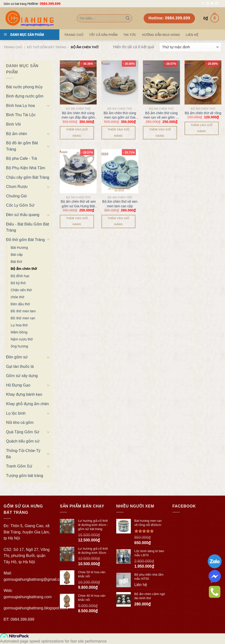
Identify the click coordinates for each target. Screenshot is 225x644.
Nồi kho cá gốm (20, 423)
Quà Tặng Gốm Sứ (23, 432)
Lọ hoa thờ (19, 325)
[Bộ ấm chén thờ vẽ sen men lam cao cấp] (120, 171)
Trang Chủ (74, 35)
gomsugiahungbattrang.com (28, 597)
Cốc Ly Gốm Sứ (20, 205)
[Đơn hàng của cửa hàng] (190, 47)
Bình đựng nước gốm (25, 96)
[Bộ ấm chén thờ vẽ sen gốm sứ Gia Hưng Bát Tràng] (78, 171)
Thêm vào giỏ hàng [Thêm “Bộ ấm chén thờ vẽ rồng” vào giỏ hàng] (202, 128)
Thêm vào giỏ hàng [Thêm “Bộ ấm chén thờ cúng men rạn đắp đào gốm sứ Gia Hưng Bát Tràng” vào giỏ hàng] (77, 133)
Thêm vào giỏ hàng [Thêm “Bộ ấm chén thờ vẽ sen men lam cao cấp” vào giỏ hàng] (118, 221)
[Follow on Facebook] (203, 4)
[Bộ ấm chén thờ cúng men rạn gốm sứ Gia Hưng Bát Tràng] (120, 82)
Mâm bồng (19, 332)
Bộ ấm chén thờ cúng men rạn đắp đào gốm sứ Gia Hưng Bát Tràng (78, 115)
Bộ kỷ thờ (18, 283)
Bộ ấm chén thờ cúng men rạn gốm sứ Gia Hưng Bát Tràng (120, 115)
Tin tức (130, 35)
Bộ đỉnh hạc (20, 276)
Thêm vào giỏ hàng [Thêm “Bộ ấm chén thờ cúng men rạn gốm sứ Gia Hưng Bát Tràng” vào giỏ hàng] (118, 133)
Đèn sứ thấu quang (23, 215)
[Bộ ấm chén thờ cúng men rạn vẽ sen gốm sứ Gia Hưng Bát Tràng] (161, 82)
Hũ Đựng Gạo (18, 385)
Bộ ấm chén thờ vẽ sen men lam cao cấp (120, 204)
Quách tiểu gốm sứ (23, 441)
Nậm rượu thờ (22, 339)
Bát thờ (16, 262)
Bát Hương (19, 248)
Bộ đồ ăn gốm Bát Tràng (22, 146)
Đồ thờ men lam (23, 311)
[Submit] (128, 18)
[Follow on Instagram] (207, 4)
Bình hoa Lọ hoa (20, 106)
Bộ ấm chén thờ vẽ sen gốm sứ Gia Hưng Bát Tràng (78, 204)
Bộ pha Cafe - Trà (21, 158)
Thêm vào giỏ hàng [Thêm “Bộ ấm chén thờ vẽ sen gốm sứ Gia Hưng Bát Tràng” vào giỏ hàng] (77, 221)
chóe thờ (17, 297)
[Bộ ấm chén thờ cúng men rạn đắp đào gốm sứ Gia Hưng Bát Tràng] (78, 82)
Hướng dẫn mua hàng (161, 35)
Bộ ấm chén (17, 134)
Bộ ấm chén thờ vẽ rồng (203, 113)
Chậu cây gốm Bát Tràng (28, 177)
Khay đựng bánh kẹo (24, 394)
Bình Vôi (13, 124)
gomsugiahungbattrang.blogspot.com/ (36, 608)
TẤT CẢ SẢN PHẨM (103, 35)
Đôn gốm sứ (17, 357)
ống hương (19, 346)
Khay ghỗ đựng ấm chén (27, 404)
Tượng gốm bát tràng (25, 476)
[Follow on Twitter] (212, 4)
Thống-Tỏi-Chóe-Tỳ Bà (23, 454)
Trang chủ (13, 47)
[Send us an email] (217, 4)
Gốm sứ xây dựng (22, 376)
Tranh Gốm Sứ (19, 466)
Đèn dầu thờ (20, 304)
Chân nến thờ (21, 290)
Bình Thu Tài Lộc (21, 115)
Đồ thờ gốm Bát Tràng (47, 47)
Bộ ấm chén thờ (24, 269)
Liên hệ (192, 35)
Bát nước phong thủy (24, 87)
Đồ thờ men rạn (23, 318)
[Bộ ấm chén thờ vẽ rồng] (203, 82)
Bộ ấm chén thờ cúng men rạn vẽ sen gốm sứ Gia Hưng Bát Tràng (161, 115)
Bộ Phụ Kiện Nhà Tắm (26, 168)
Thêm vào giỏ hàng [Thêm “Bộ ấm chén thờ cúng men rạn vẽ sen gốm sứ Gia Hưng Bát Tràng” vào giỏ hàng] (160, 133)
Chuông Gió (16, 196)
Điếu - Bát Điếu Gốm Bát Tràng (27, 227)
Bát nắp (17, 255)
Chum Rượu (17, 187)
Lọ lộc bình (16, 413)
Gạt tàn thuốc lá (20, 366)
